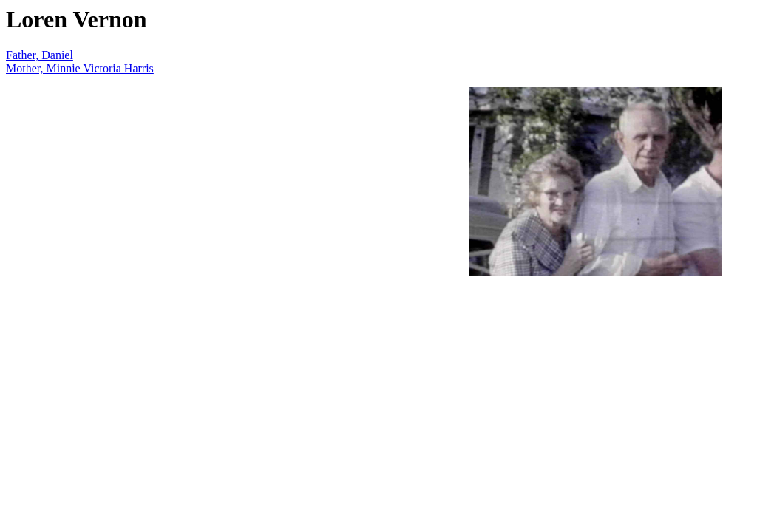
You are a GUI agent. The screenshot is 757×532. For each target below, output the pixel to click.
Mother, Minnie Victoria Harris (80, 68)
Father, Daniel (40, 55)
